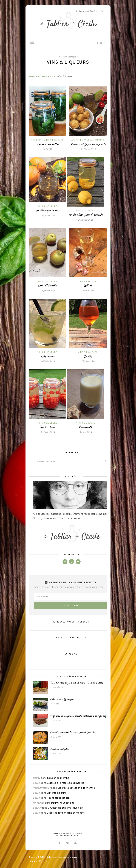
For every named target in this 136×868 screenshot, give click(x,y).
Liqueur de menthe (48, 144)
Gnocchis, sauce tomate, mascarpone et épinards (73, 733)
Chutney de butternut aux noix (65, 808)
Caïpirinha (48, 356)
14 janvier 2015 (48, 291)
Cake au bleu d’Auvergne (62, 700)
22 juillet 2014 (88, 361)
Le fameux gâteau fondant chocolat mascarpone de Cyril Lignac (80, 716)
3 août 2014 (88, 291)
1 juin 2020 (48, 149)
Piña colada (86, 427)
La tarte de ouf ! (56, 793)
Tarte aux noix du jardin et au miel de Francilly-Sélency (77, 683)
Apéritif (53, 76)
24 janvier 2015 (48, 215)
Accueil (32, 76)
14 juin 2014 (86, 432)
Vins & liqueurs (54, 140)
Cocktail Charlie (48, 286)
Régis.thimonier (42, 788)
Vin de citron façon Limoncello (86, 215)
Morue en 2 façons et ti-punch (88, 144)
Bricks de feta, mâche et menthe (66, 813)
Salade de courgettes (60, 749)
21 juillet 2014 (48, 432)
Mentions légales (38, 861)
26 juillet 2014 (48, 361)
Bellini (88, 286)
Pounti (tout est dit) (58, 798)
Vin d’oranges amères (48, 210)
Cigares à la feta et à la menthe (66, 783)
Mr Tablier (38, 803)
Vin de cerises (48, 427)
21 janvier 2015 (86, 220)
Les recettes (42, 76)
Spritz (88, 356)
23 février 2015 (88, 149)
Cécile (36, 783)
